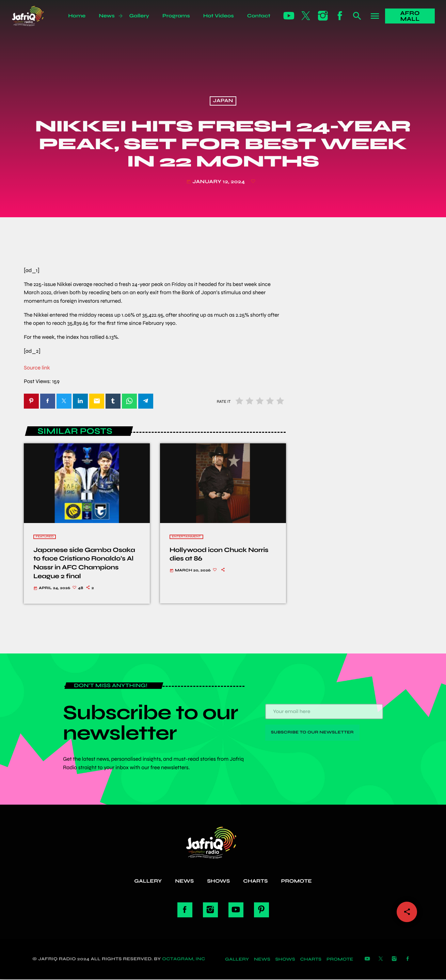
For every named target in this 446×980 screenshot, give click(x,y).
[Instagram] (323, 16)
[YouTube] (289, 16)
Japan (223, 101)
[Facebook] (340, 16)
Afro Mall (410, 16)
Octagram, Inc (184, 960)
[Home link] (35, 16)
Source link (37, 368)
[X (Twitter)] (306, 16)
